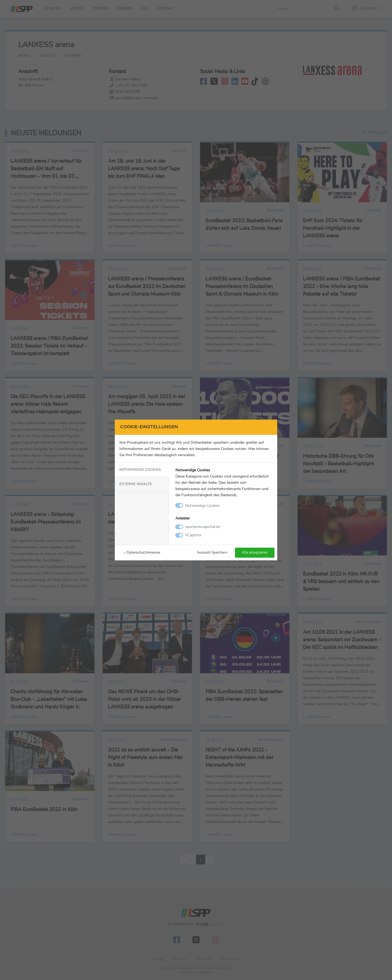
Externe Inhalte (136, 484)
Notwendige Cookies (140, 470)
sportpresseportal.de (203, 527)
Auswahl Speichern (212, 552)
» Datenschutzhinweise (142, 552)
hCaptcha (193, 535)
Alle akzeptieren (255, 552)
